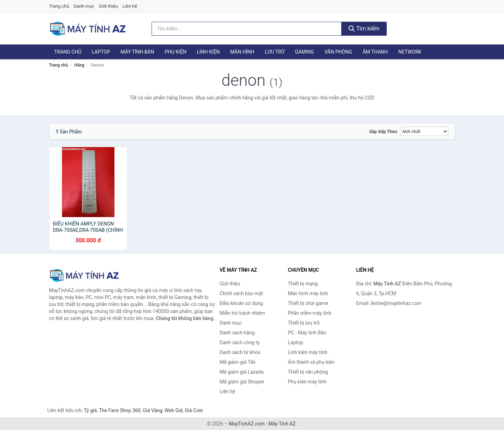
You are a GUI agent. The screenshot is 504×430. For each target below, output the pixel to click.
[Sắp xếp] (425, 131)
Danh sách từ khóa (240, 352)
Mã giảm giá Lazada (242, 372)
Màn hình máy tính (308, 293)
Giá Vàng (153, 410)
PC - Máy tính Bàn (307, 333)
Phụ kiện (175, 52)
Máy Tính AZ (282, 424)
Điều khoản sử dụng (241, 303)
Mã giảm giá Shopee (242, 382)
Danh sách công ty (240, 342)
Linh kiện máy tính (308, 352)
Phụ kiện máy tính (307, 382)
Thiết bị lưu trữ (304, 323)
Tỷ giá (90, 410)
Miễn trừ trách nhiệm (242, 313)
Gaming (304, 52)
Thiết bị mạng (303, 284)
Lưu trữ (274, 52)
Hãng (79, 65)
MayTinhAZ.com (247, 424)
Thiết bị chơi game (308, 303)
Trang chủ (59, 6)
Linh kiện (208, 52)
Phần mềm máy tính (310, 313)
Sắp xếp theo (383, 131)
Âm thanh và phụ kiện (311, 362)
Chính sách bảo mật (241, 293)
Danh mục (84, 6)
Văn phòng (338, 52)
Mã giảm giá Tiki (238, 362)
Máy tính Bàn (138, 52)
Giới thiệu (108, 6)
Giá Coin (194, 410)
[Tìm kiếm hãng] (247, 29)
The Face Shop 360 (120, 410)
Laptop (101, 52)
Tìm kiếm (364, 29)
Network (410, 52)
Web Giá (174, 410)
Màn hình (242, 52)
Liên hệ (130, 6)
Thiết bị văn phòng (308, 372)
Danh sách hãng (237, 333)
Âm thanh (375, 52)
